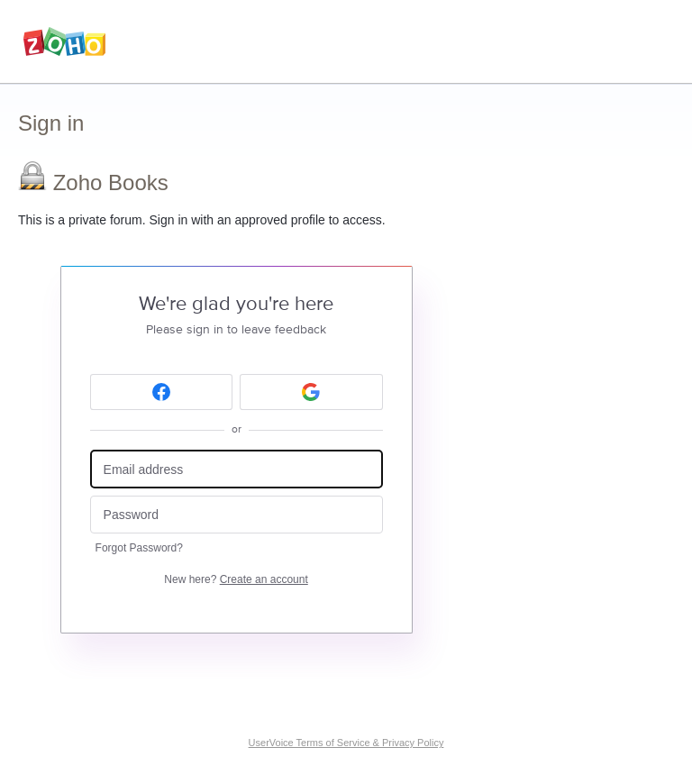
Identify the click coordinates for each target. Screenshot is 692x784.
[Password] (237, 515)
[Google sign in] (311, 392)
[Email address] (237, 469)
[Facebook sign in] (162, 392)
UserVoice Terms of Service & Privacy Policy (346, 743)
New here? (236, 579)
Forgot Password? (139, 548)
